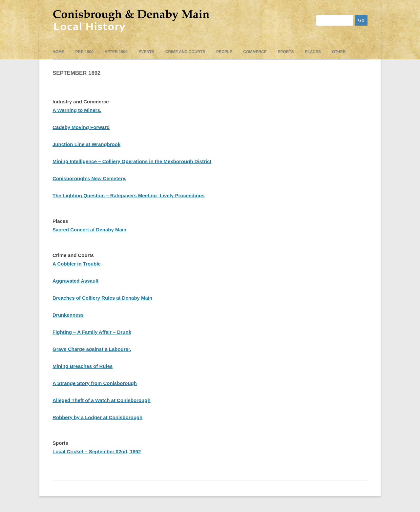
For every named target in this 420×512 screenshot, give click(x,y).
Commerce (255, 52)
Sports (286, 52)
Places (313, 52)
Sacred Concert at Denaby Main (89, 230)
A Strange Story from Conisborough (95, 383)
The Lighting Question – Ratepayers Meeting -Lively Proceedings (128, 195)
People (224, 52)
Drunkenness (68, 315)
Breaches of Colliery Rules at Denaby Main (102, 298)
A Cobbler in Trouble (77, 264)
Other (339, 52)
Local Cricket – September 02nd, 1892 (97, 451)
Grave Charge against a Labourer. (92, 349)
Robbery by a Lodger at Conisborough (97, 417)
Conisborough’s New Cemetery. (89, 178)
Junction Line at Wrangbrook (86, 144)
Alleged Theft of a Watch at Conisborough (102, 400)
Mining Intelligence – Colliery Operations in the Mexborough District (132, 161)
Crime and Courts (185, 52)
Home (58, 52)
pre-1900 (84, 52)
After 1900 (116, 52)
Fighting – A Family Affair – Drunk (92, 332)
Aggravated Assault (75, 281)
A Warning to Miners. (77, 110)
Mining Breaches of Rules (83, 366)
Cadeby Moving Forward (81, 127)
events (146, 52)
